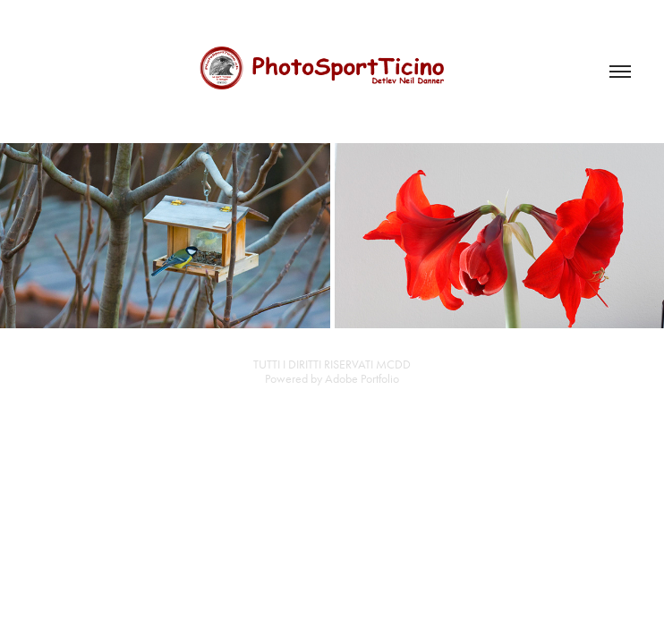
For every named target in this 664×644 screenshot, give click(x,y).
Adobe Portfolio (362, 379)
